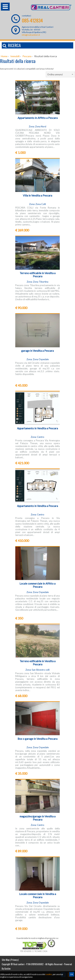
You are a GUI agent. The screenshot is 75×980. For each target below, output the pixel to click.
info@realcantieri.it (31, 35)
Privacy (14, 960)
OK (72, 974)
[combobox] (60, 74)
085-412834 (32, 20)
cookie (49, 974)
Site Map (6, 960)
